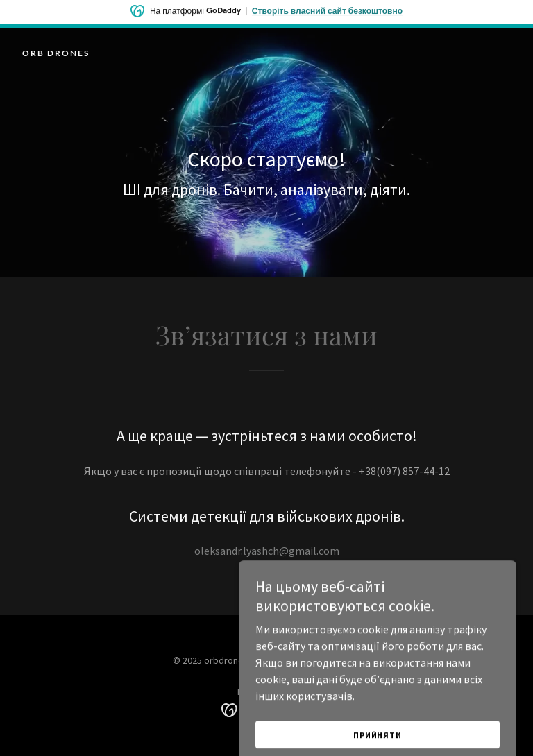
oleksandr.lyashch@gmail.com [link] (267, 551)
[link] (56, 52)
